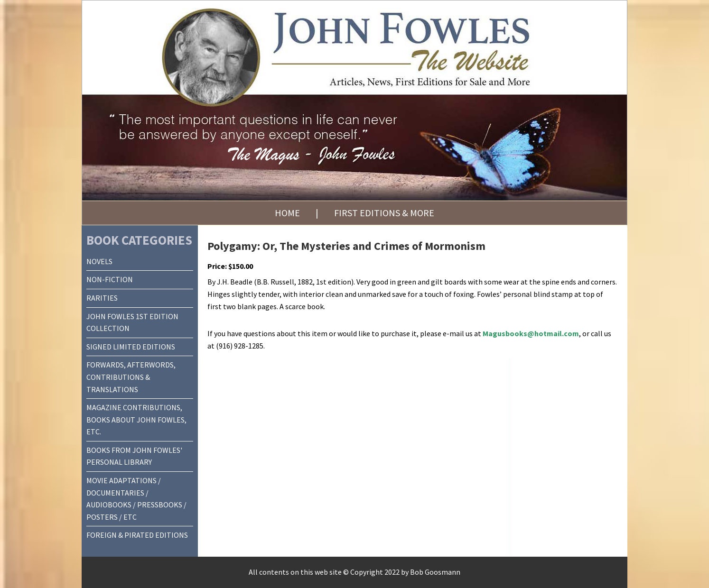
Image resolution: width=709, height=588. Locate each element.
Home (287, 213)
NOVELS (99, 261)
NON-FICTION (110, 279)
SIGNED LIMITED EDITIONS (131, 347)
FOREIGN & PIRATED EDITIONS (137, 535)
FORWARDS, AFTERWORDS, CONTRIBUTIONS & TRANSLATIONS (131, 377)
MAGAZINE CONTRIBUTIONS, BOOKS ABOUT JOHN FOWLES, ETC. (136, 419)
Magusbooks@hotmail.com (531, 333)
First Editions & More (384, 213)
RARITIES (102, 298)
